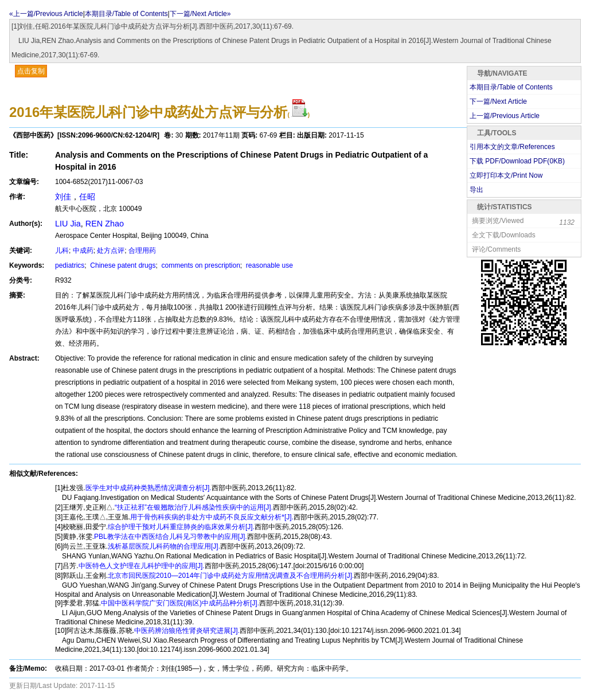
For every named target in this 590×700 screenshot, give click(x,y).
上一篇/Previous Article (505, 116)
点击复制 (31, 71)
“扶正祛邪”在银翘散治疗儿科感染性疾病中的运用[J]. (194, 507)
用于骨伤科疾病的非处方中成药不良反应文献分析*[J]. (212, 517)
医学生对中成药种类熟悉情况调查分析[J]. (149, 488)
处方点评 (111, 251)
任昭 (87, 197)
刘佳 (63, 197)
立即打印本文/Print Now (506, 175)
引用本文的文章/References (512, 147)
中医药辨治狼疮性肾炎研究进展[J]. (187, 631)
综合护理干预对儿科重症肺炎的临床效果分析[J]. (181, 527)
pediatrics (70, 265)
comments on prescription (200, 265)
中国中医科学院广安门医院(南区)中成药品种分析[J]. (180, 603)
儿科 (62, 251)
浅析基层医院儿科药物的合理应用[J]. (164, 546)
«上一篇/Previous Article (46, 14)
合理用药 (142, 251)
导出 (476, 190)
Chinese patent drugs (122, 265)
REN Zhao (105, 224)
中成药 (83, 251)
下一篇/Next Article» (200, 14)
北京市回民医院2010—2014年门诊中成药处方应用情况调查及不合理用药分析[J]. (231, 576)
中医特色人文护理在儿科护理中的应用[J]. (142, 566)
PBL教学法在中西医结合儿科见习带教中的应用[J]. (171, 537)
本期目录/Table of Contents (126, 14)
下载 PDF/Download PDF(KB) (517, 161)
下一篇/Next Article (498, 101)
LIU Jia (68, 224)
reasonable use (269, 265)
